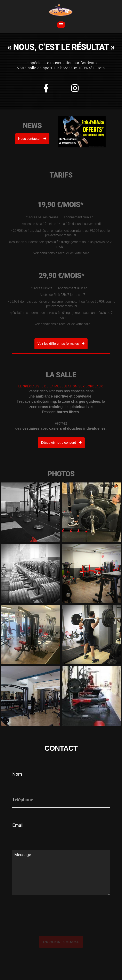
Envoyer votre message (61, 942)
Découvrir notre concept (65, 443)
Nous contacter (32, 139)
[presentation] (56, 924)
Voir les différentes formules (61, 344)
